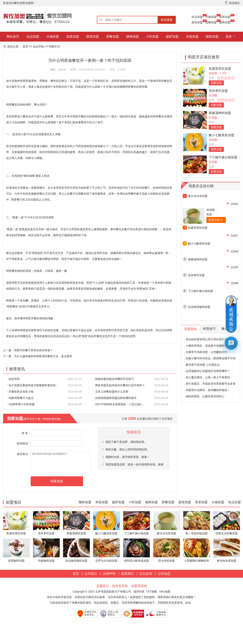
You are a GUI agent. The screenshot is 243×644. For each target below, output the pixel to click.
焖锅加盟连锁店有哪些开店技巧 (114, 379)
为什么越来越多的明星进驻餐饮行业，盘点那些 (43, 356)
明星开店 (54, 47)
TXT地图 (151, 592)
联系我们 (128, 574)
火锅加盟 (211, 17)
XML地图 (165, 592)
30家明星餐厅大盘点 (20, 398)
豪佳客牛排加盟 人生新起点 (203, 365)
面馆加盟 (197, 22)
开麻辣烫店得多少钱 (20, 392)
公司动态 (164, 574)
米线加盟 (192, 37)
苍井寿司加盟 (218, 91)
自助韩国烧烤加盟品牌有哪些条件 (115, 398)
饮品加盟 (197, 17)
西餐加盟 (211, 22)
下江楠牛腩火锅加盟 (223, 157)
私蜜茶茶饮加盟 (220, 69)
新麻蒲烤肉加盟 (220, 113)
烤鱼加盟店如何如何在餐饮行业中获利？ (119, 385)
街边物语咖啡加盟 (199, 307)
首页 (25, 47)
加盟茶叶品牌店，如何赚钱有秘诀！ (208, 390)
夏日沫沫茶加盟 (198, 196)
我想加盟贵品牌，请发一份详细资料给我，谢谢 (134, 464)
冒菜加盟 (225, 17)
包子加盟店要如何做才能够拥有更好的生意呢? (35, 385)
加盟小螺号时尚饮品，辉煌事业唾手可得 (211, 358)
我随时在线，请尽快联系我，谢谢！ (128, 457)
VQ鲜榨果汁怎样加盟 (21, 404)
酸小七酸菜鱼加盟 (221, 135)
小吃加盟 (152, 37)
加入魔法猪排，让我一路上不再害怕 (208, 377)
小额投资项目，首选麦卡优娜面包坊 (208, 346)
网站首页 (13, 37)
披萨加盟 (172, 37)
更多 (229, 37)
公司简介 (91, 574)
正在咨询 (146, 574)
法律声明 (109, 574)
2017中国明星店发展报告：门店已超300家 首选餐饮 (121, 404)
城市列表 (139, 592)
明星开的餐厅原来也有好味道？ (33, 350)
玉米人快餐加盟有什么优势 (111, 392)
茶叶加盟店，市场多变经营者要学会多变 (211, 384)
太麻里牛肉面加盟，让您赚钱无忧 (206, 352)
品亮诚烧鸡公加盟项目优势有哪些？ (208, 371)
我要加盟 (216, 83)
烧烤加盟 (225, 22)
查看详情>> (216, 220)
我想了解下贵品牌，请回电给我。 (126, 442)
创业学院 (39, 47)
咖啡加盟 (212, 37)
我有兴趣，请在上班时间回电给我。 (128, 449)
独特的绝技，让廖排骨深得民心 (205, 396)
